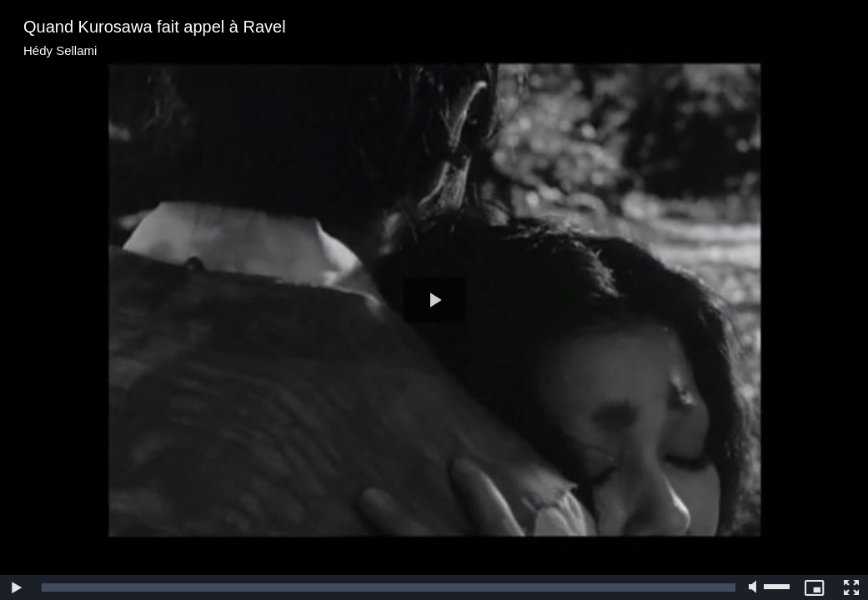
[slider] (389, 587)
